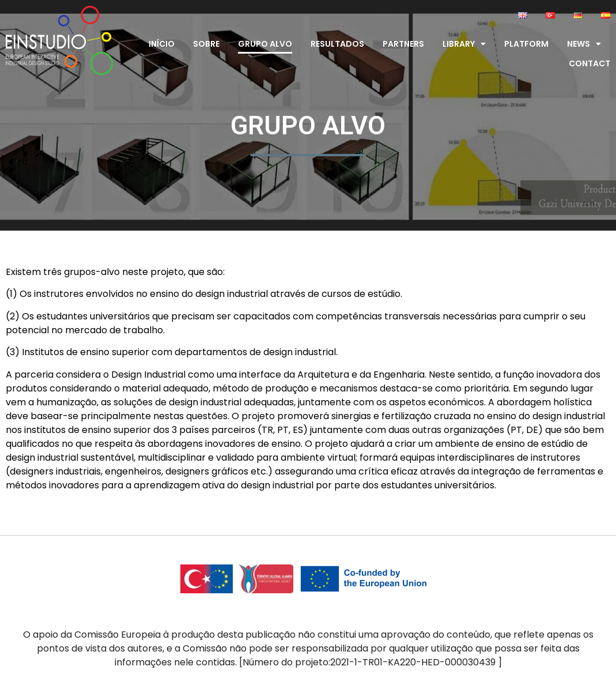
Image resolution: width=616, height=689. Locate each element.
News (584, 44)
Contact (589, 63)
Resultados (337, 44)
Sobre (206, 44)
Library (464, 44)
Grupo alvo (265, 44)
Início (162, 44)
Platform (526, 44)
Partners (403, 44)
